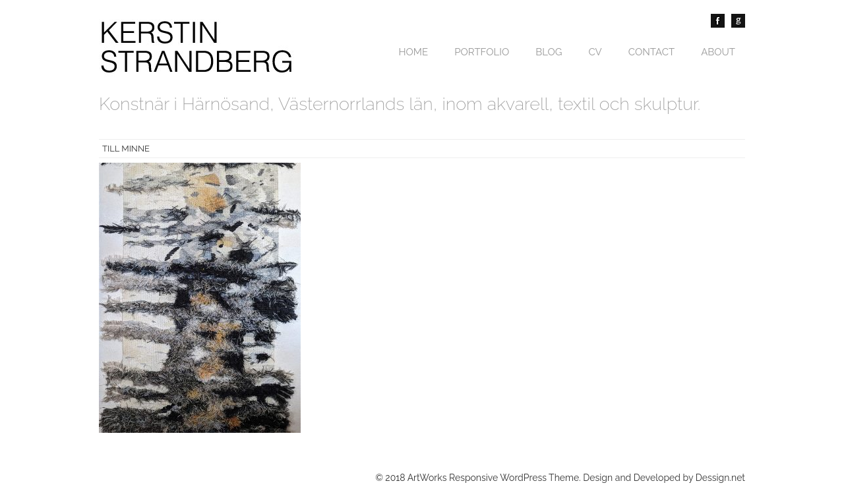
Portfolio (482, 52)
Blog (549, 52)
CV (595, 52)
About (718, 52)
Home (413, 52)
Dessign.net (720, 478)
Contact (651, 52)
